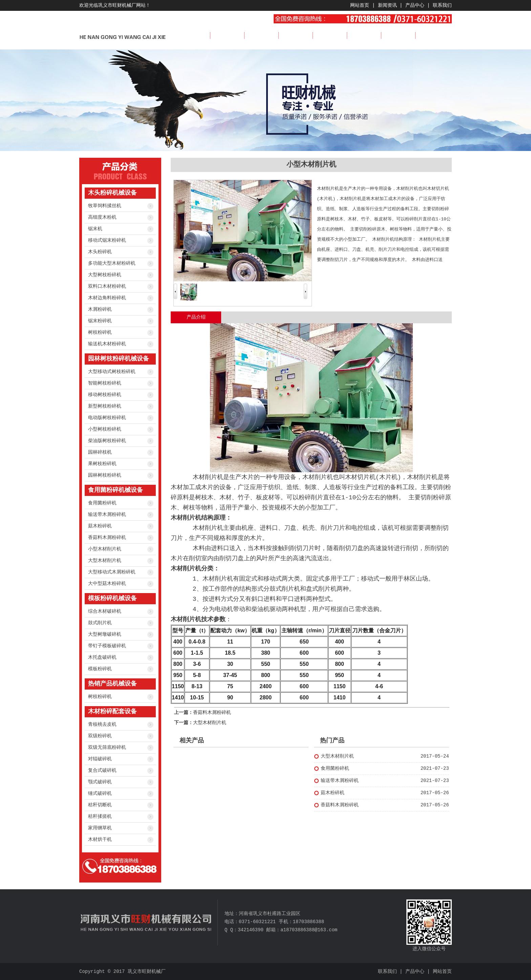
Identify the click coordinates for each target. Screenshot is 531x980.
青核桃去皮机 (102, 724)
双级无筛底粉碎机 (107, 747)
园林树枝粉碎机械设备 (119, 359)
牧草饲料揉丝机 (105, 206)
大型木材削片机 (105, 561)
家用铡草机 (100, 828)
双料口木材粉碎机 (107, 286)
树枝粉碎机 (100, 332)
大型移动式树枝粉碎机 (112, 372)
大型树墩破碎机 (105, 634)
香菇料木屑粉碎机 (107, 538)
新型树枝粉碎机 (105, 406)
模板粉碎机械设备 (112, 598)
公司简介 (227, 36)
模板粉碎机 (100, 669)
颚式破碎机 (100, 782)
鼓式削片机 (100, 623)
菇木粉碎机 (100, 526)
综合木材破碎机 (105, 611)
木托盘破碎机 (102, 657)
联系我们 (442, 5)
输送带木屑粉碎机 (107, 515)
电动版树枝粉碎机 (107, 418)
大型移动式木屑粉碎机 (112, 572)
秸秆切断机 (100, 805)
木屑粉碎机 (100, 309)
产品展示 (296, 36)
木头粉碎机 (100, 252)
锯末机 (95, 229)
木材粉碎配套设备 (112, 712)
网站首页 (360, 5)
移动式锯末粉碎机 (107, 240)
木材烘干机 (100, 840)
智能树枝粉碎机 (105, 383)
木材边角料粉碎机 (107, 298)
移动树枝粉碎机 (105, 395)
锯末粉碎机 (100, 321)
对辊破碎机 (100, 759)
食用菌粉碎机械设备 (115, 490)
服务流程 (398, 36)
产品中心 (415, 5)
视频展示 (364, 36)
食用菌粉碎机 (102, 503)
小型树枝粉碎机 (105, 429)
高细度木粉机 (102, 217)
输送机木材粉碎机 (107, 344)
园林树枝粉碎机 (105, 475)
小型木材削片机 (105, 549)
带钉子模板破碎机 (107, 646)
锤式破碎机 (100, 793)
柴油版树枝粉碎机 (107, 441)
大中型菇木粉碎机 (107, 584)
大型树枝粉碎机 (105, 275)
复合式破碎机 (102, 770)
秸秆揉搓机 (100, 816)
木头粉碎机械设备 (112, 193)
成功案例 (330, 36)
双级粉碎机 (100, 736)
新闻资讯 (387, 5)
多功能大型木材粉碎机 (112, 263)
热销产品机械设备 (112, 684)
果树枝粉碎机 (102, 464)
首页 (193, 36)
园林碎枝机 (100, 452)
